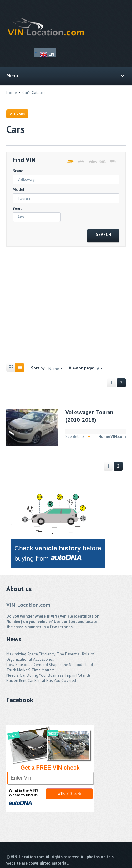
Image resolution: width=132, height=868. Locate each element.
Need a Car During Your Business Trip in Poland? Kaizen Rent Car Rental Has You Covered (48, 678)
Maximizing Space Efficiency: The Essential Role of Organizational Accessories (50, 657)
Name (54, 369)
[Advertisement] (66, 300)
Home (12, 93)
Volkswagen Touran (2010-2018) (89, 416)
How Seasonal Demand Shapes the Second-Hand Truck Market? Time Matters (50, 667)
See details (75, 437)
